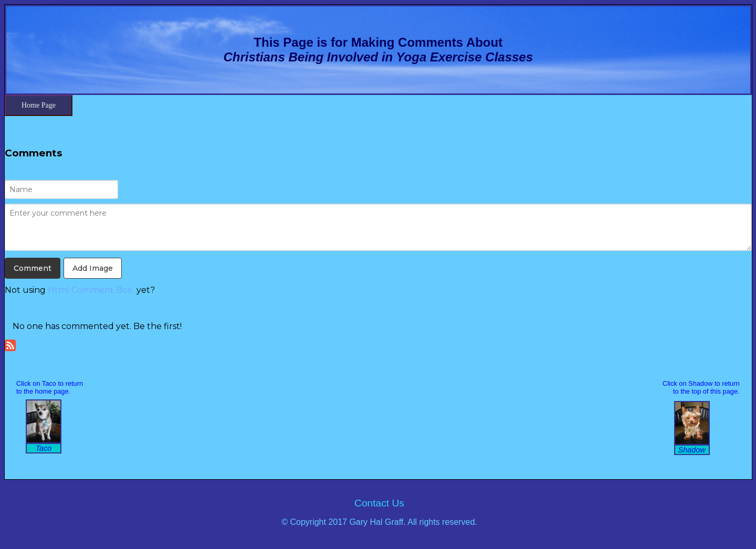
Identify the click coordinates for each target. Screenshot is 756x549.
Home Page (39, 105)
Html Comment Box (90, 290)
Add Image (93, 268)
